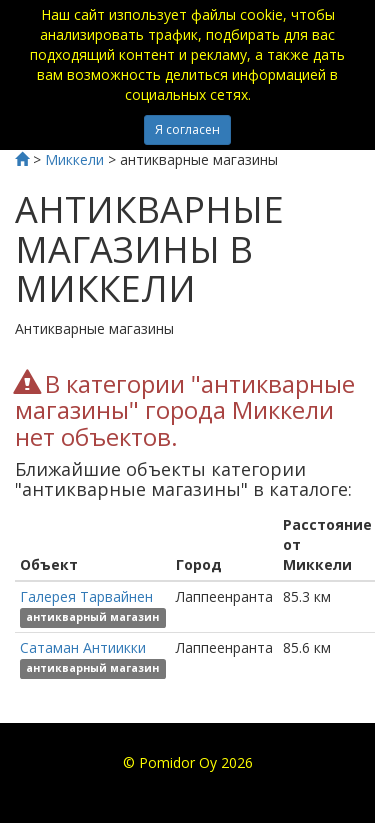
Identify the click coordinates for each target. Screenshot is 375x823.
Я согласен (187, 129)
